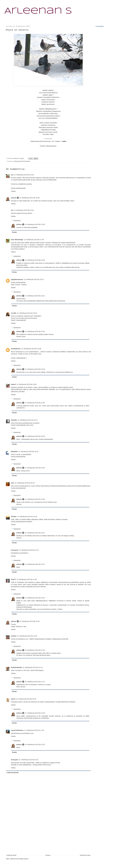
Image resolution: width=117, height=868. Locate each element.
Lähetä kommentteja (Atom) (19, 859)
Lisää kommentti (12, 773)
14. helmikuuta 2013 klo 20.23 (25, 483)
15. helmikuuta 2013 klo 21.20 (35, 650)
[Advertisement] (48, 838)
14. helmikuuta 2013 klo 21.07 (29, 550)
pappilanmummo (17, 279)
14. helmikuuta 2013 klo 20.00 (26, 384)
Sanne (13, 699)
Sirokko (14, 517)
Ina (12, 175)
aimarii (13, 384)
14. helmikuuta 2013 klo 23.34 (35, 403)
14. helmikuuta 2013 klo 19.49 (31, 349)
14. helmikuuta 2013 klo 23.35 (35, 436)
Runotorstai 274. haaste (51, 141)
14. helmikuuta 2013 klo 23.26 (35, 224)
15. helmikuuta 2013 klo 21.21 (35, 682)
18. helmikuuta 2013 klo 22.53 (35, 745)
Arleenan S (38, 11)
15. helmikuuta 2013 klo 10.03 (27, 636)
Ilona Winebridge (17, 240)
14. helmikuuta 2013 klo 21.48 (27, 579)
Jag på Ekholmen (17, 730)
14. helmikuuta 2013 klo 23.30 (35, 260)
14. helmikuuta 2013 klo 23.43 (29, 621)
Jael (12, 483)
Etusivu (48, 855)
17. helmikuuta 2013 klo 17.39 (34, 730)
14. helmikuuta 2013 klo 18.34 (27, 313)
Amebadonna (16, 349)
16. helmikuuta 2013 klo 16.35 (26, 699)
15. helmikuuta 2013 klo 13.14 (32, 667)
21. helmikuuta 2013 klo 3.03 (28, 760)
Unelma (14, 636)
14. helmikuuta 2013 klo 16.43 (24, 210)
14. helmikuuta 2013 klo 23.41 (35, 598)
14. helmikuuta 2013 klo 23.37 (35, 533)
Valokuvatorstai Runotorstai (22, 161)
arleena (14, 198)
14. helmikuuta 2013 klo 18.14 (34, 279)
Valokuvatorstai (36, 141)
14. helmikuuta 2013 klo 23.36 (35, 499)
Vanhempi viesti (85, 855)
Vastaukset (17, 221)
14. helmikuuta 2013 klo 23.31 (35, 296)
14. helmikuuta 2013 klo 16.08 (29, 198)
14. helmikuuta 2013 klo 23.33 (35, 369)
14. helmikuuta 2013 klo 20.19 (28, 452)
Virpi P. (13, 579)
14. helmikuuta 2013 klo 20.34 (27, 517)
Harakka (14, 420)
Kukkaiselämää (16, 667)
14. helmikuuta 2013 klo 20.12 (28, 420)
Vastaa (13, 191)
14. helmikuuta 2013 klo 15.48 (24, 175)
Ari (12, 210)
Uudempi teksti (11, 855)
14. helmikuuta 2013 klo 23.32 (35, 331)
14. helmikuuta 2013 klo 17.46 (34, 240)
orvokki (14, 313)
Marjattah (14, 452)
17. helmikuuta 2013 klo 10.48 (35, 713)
